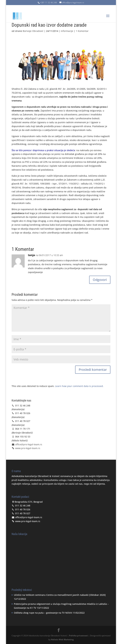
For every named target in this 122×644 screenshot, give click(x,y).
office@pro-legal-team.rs (29, 444)
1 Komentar (82, 31)
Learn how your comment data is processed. (79, 386)
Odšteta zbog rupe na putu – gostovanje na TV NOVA (43, 613)
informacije (67, 31)
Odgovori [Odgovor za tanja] (100, 280)
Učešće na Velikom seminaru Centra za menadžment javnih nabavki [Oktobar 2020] (60, 595)
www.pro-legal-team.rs (27, 448)
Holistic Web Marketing (62, 640)
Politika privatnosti (78, 636)
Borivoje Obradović (33, 31)
